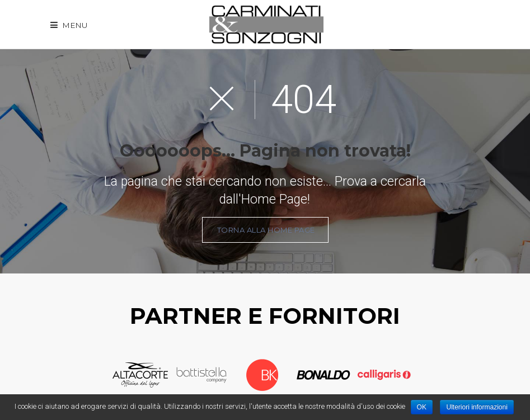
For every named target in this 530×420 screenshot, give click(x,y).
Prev (102, 375)
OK (422, 407)
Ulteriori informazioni (477, 407)
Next (423, 375)
